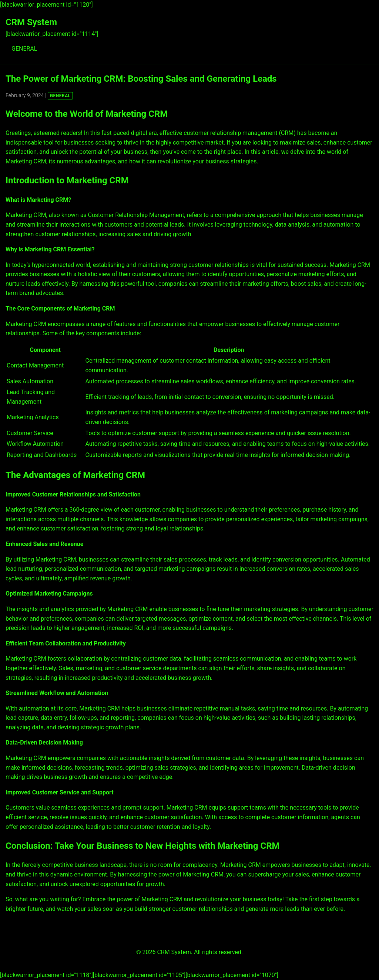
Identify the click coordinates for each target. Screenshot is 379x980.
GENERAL (24, 49)
